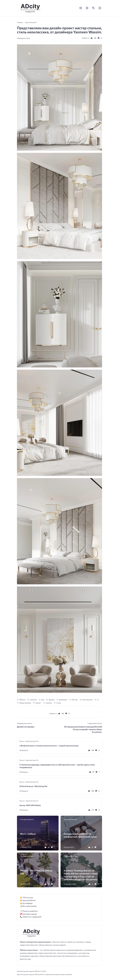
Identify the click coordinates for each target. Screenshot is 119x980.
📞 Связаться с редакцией (31, 917)
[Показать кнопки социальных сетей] (81, 8)
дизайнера (63, 700)
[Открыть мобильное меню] (100, 8)
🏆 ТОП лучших (26, 897)
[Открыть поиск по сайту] (93, 8)
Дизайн (52, 700)
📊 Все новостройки (28, 906)
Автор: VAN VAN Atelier (30, 805)
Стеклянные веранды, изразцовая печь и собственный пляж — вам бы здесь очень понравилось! (57, 766)
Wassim (22, 700)
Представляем (25, 703)
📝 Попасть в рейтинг (29, 911)
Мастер (75, 700)
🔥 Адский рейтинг (28, 900)
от (98, 700)
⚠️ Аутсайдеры (26, 903)
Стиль (59, 703)
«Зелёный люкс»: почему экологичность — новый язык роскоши (49, 746)
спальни (49, 703)
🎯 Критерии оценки (28, 914)
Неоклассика (87, 700)
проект (38, 703)
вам (43, 700)
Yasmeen (33, 700)
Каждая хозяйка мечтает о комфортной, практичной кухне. (80, 835)
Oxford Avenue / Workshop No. (34, 786)
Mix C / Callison (28, 834)
